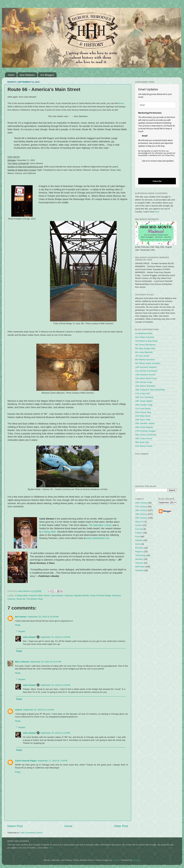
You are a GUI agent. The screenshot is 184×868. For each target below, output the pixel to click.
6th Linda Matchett (144, 352)
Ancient (139, 525)
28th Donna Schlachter (146, 435)
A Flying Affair (49, 532)
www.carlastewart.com (98, 538)
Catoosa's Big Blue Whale (77, 595)
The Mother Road (35, 599)
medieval (139, 570)
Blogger (136, 860)
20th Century (141, 518)
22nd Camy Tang (143, 412)
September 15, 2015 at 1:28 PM (55, 637)
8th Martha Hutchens (145, 360)
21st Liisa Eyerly (143, 409)
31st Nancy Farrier (144, 446)
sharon (19, 710)
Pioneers (139, 548)
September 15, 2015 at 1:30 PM (55, 685)
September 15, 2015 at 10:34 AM (43, 617)
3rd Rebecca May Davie (146, 341)
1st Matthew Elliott (144, 333)
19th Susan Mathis (144, 401)
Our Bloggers (47, 75)
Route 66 (21, 599)
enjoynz (116, 860)
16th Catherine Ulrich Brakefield (150, 390)
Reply (18, 625)
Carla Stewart (57, 595)
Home (11, 75)
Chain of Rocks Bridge (101, 595)
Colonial (139, 529)
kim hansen (21, 617)
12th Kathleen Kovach (145, 375)
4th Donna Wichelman (146, 345)
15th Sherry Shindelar (145, 386)
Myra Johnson (22, 662)
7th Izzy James (142, 356)
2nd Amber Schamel (145, 337)
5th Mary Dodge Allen (145, 348)
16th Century (141, 503)
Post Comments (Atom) (31, 833)
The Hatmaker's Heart (100, 525)
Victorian (139, 563)
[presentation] (154, 171)
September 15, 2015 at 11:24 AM (38, 710)
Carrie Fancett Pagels (26, 761)
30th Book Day (142, 442)
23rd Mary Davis (143, 416)
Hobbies (139, 540)
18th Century (141, 510)
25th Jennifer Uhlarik (145, 423)
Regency (139, 552)
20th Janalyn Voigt (144, 405)
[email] (157, 105)
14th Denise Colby (144, 382)
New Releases (27, 75)
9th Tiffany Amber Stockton (148, 363)
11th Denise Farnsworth (146, 371)
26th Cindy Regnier (144, 427)
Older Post (121, 826)
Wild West (140, 567)
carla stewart (29, 637)
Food (138, 537)
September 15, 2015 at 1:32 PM (55, 733)
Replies (22, 631)
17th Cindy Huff (142, 393)
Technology (140, 555)
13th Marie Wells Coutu (146, 378)
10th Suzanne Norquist (146, 367)
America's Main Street (39, 595)
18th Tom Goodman (144, 397)
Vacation (139, 559)
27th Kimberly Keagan (146, 431)
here (122, 103)
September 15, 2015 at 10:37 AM (46, 662)
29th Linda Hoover (144, 438)
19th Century (141, 514)
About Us (139, 522)
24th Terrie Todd (143, 420)
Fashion (139, 533)
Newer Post (15, 826)
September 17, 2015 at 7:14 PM (53, 761)
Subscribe (157, 181)
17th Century (141, 507)
